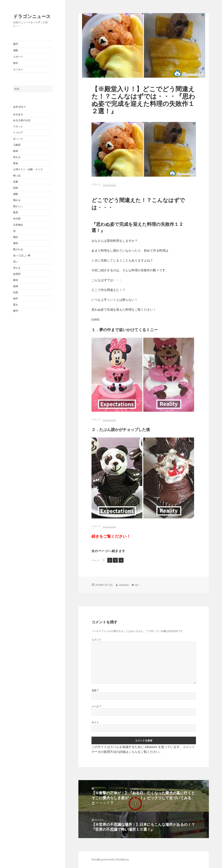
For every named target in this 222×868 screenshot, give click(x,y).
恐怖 (16, 188)
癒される (18, 249)
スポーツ (18, 57)
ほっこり (18, 139)
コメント (97, 640)
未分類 (17, 219)
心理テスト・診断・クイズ (28, 169)
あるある (18, 114)
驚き (16, 305)
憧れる (17, 200)
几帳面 (17, 145)
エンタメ (18, 69)
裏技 (16, 280)
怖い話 (17, 176)
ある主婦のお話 (22, 120)
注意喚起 (18, 225)
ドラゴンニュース (32, 16)
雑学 (16, 63)
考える (17, 268)
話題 (16, 292)
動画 (16, 151)
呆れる (17, 157)
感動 (16, 50)
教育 (16, 212)
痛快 (16, 243)
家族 (16, 163)
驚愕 (16, 44)
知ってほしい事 (22, 255)
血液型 (17, 274)
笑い (16, 262)
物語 (16, 237)
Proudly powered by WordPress (110, 859)
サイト (95, 722)
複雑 (16, 286)
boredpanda (109, 184)
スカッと (18, 126)
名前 (95, 690)
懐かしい (18, 206)
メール (96, 706)
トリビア (18, 132)
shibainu (124, 585)
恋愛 (16, 182)
